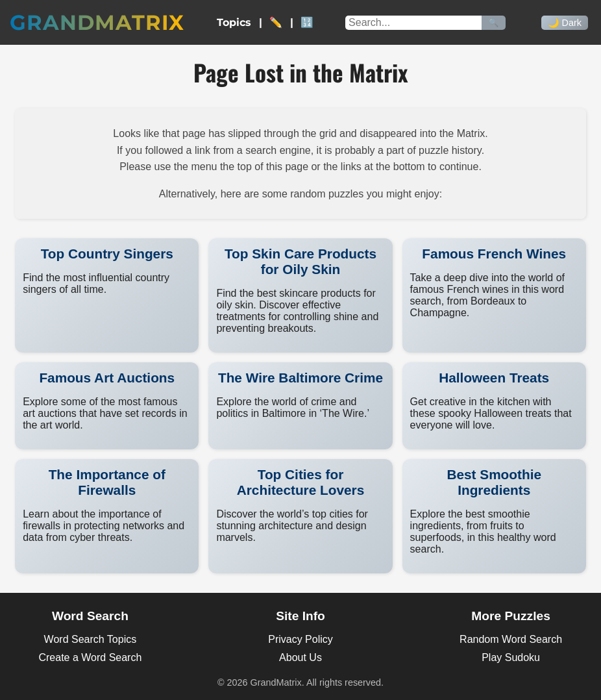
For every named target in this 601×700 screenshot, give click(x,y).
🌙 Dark (565, 23)
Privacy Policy (300, 639)
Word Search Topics (91, 639)
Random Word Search (511, 639)
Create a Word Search (90, 657)
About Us (300, 657)
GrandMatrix (97, 22)
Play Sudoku (511, 657)
